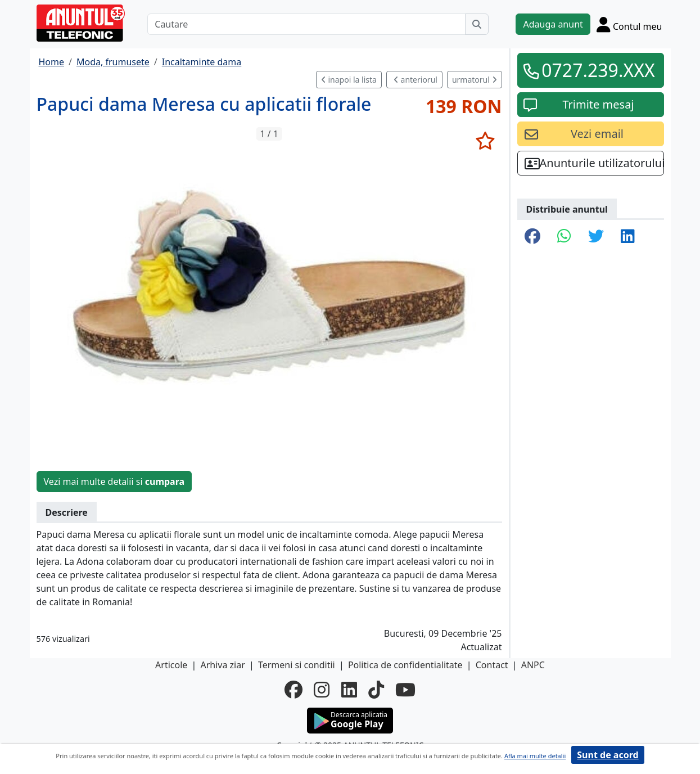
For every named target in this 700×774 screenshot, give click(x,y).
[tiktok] (376, 690)
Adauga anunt (553, 24)
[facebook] (293, 690)
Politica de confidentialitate (405, 665)
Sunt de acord (608, 755)
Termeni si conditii (297, 665)
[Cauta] (477, 24)
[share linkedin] (628, 237)
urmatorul (475, 80)
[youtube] (405, 690)
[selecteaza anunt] (486, 141)
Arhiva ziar (222, 665)
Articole (171, 665)
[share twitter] (596, 237)
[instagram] (322, 690)
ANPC (533, 665)
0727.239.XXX (598, 70)
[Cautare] (306, 24)
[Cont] (629, 24)
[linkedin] (349, 690)
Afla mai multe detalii (535, 756)
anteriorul (416, 80)
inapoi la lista (349, 80)
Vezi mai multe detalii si (114, 481)
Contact (492, 665)
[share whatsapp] (564, 237)
